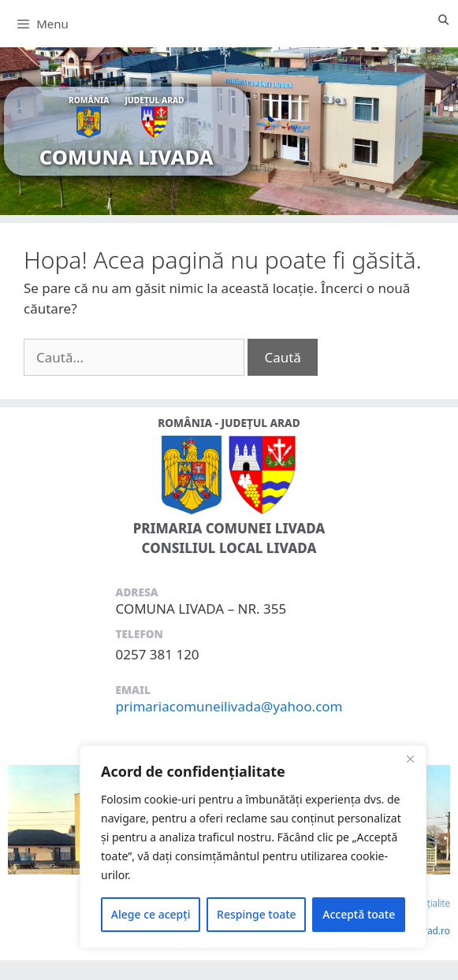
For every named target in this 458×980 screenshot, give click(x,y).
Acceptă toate (359, 914)
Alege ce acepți (151, 914)
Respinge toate (257, 914)
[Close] (410, 759)
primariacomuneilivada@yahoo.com (229, 706)
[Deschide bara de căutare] (443, 20)
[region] (253, 847)
